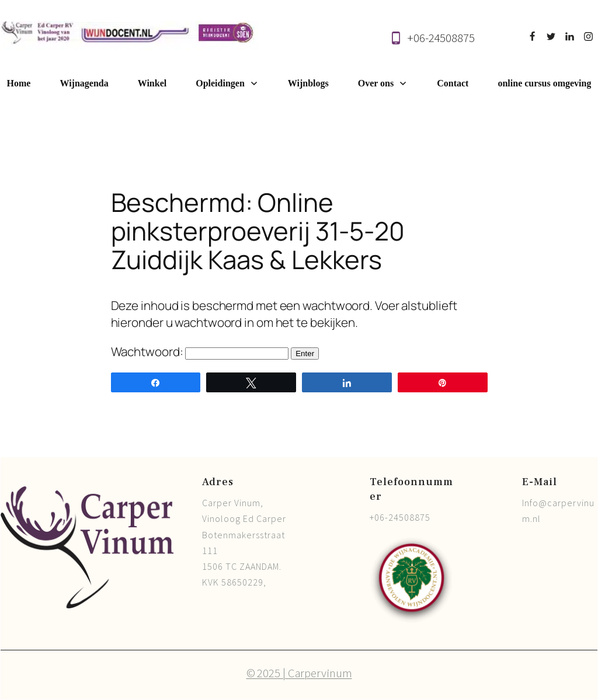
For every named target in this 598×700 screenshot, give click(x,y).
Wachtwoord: (200, 351)
